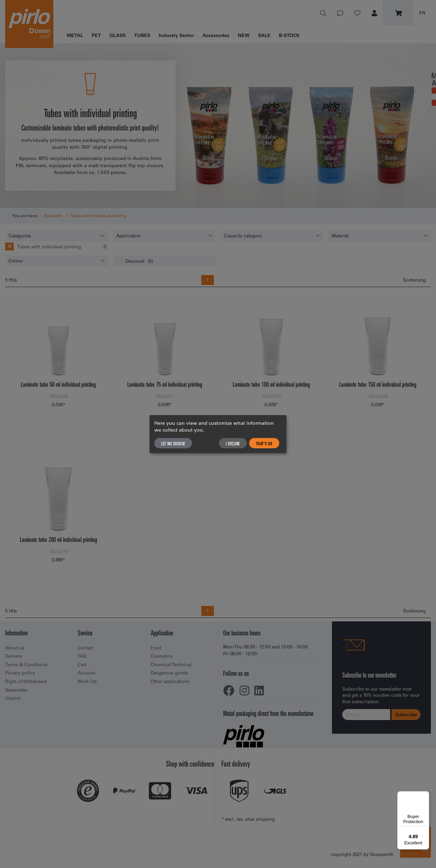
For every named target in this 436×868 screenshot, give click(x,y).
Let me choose (173, 443)
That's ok (264, 443)
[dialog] (218, 434)
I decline (233, 443)
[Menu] (425, 795)
